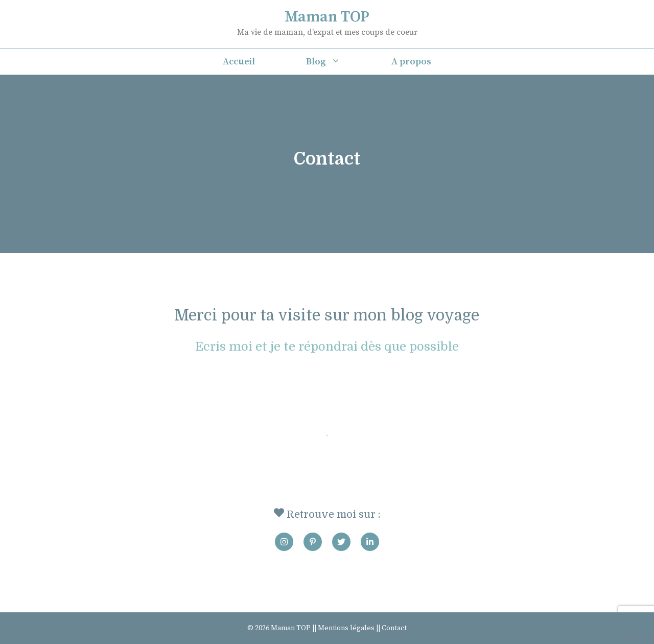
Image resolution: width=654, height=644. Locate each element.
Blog (336, 62)
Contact (394, 628)
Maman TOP (327, 17)
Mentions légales (346, 628)
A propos (411, 62)
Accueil (239, 62)
